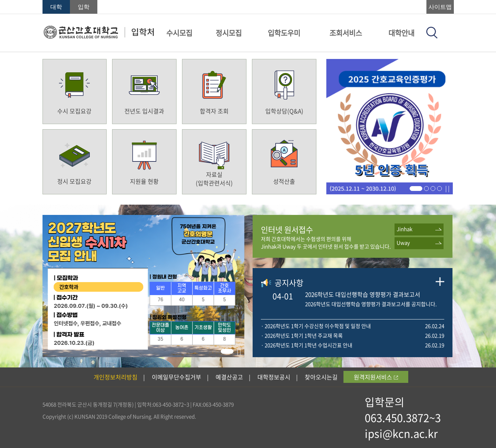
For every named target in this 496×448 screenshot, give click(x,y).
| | (447, 188)
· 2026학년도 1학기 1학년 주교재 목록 (302, 336)
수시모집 (179, 33)
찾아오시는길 (321, 377)
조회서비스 (346, 33)
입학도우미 (284, 33)
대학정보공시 (274, 377)
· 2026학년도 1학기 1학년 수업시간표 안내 (307, 345)
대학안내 (401, 33)
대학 (56, 7)
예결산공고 (229, 377)
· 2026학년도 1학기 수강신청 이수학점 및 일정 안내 (316, 326)
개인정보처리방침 (116, 377)
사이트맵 (440, 7)
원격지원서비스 (376, 377)
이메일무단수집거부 (177, 377)
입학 (84, 7)
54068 (49, 404)
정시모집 (229, 33)
